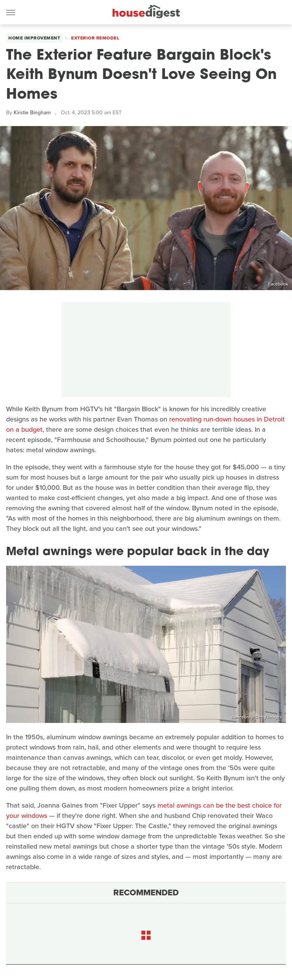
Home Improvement (34, 38)
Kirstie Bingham (32, 113)
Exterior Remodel (95, 38)
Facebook (278, 284)
